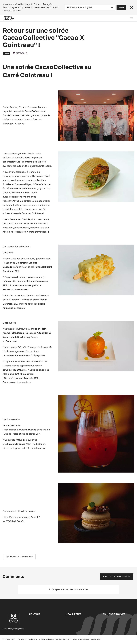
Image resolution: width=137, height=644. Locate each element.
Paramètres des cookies (89, 639)
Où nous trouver (114, 614)
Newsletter (74, 614)
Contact (35, 614)
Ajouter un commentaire (117, 577)
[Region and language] (90, 7)
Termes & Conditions (27, 639)
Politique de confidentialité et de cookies (58, 639)
